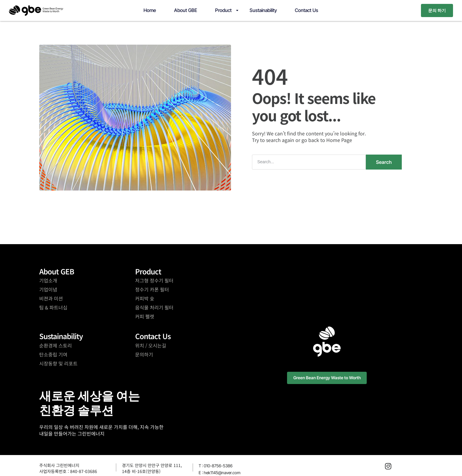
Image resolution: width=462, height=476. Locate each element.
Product (223, 10)
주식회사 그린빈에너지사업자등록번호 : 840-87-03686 (68, 468)
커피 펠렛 (145, 316)
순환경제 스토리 (56, 345)
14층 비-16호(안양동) (141, 471)
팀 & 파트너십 (53, 307)
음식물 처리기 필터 (154, 307)
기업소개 (48, 280)
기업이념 (48, 289)
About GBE (186, 10)
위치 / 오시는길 (151, 345)
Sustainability (263, 10)
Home (150, 10)
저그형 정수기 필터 (154, 280)
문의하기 (144, 354)
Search (384, 161)
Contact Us (307, 10)
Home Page (339, 140)
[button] (327, 378)
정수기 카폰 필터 (152, 289)
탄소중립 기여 (53, 354)
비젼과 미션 (51, 298)
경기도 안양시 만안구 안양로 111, (152, 465)
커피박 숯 (145, 298)
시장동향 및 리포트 (58, 363)
